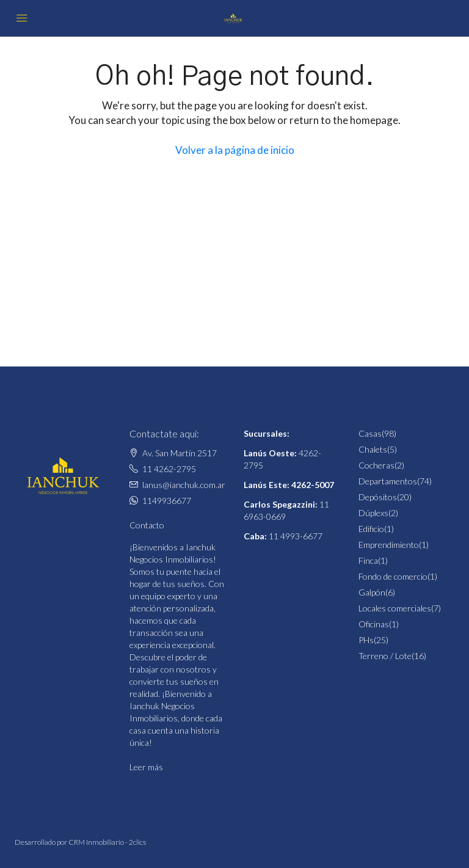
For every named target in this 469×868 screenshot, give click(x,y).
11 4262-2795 (169, 469)
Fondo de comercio (393, 576)
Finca (368, 560)
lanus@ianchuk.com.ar (184, 485)
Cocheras (376, 465)
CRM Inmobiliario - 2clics (107, 842)
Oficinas (374, 624)
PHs (366, 640)
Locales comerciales (395, 608)
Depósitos (378, 497)
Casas (370, 433)
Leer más (146, 767)
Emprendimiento (389, 545)
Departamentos (388, 481)
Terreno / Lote (385, 656)
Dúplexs (373, 513)
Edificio (371, 529)
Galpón (372, 592)
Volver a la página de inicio (235, 150)
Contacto (147, 525)
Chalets (373, 449)
